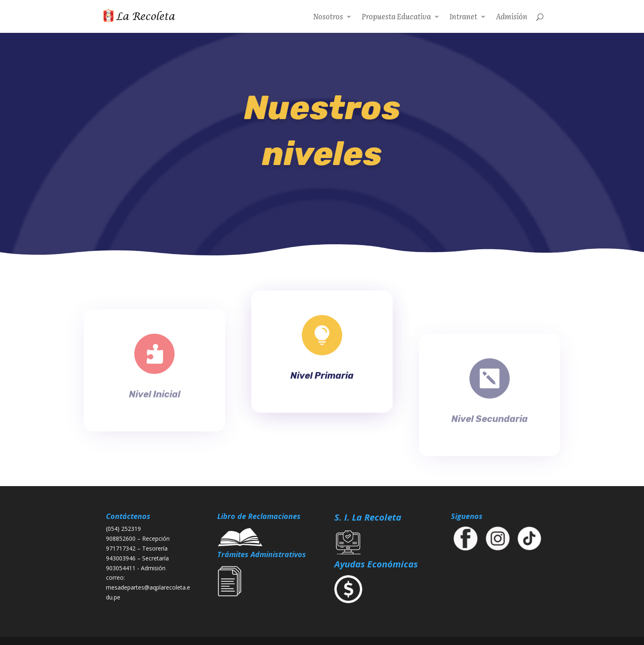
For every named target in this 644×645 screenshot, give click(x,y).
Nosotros (328, 18)
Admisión (512, 18)
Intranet (463, 18)
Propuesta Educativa (396, 18)
